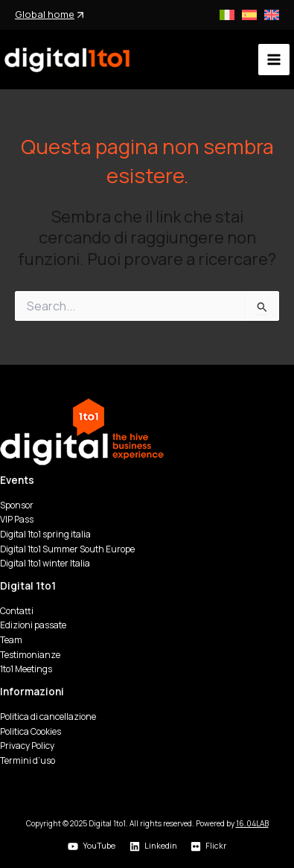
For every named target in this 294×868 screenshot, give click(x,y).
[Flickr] (209, 846)
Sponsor (17, 505)
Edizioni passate (33, 625)
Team (11, 640)
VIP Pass (17, 519)
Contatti (17, 611)
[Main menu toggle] (274, 60)
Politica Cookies (31, 731)
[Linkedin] (153, 846)
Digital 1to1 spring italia (45, 534)
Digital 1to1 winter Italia (45, 563)
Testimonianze (30, 655)
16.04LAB (252, 823)
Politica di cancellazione (48, 717)
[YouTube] (91, 846)
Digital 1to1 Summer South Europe (67, 549)
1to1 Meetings (26, 669)
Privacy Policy (27, 746)
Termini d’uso (28, 760)
